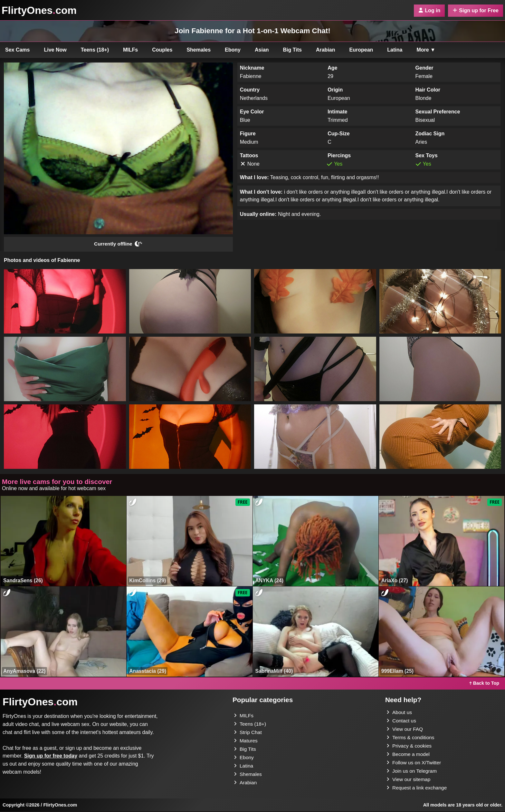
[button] (65, 302)
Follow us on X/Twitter (415, 763)
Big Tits (292, 50)
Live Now (55, 50)
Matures (246, 741)
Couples (162, 50)
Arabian (326, 50)
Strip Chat (248, 733)
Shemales (199, 50)
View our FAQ (405, 730)
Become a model (409, 755)
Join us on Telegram (412, 772)
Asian (262, 50)
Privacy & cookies (410, 746)
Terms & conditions (411, 738)
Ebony (233, 50)
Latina (395, 50)
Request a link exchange (418, 788)
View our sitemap (409, 780)
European (361, 50)
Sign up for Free (476, 10)
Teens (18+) (95, 50)
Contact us (402, 721)
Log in (429, 10)
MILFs (130, 50)
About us (400, 713)
